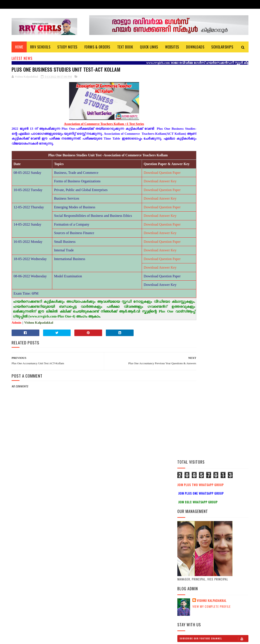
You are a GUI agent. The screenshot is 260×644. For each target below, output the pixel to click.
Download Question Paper (143, 178)
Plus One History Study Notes (222, 350)
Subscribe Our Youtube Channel (214, 245)
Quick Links (149, 47)
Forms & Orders (97, 47)
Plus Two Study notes (220, 328)
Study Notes (68, 47)
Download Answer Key (141, 187)
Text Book (125, 47)
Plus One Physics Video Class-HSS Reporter (221, 390)
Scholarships (222, 47)
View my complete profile (212, 213)
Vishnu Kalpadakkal (212, 207)
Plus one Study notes (220, 368)
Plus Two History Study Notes (222, 310)
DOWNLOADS (195, 47)
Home (19, 47)
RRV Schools (40, 47)
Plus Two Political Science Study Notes (224, 291)
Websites (172, 47)
